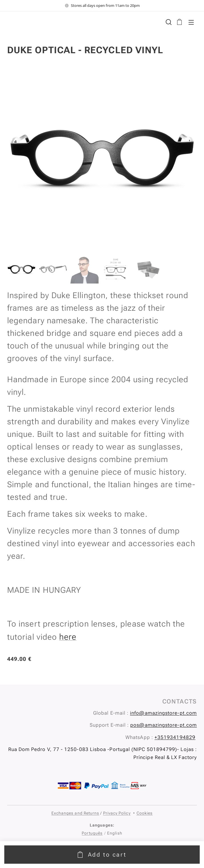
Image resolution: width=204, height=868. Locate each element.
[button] (168, 22)
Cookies (145, 813)
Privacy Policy (117, 813)
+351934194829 (175, 737)
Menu (191, 22)
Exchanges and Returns (75, 813)
